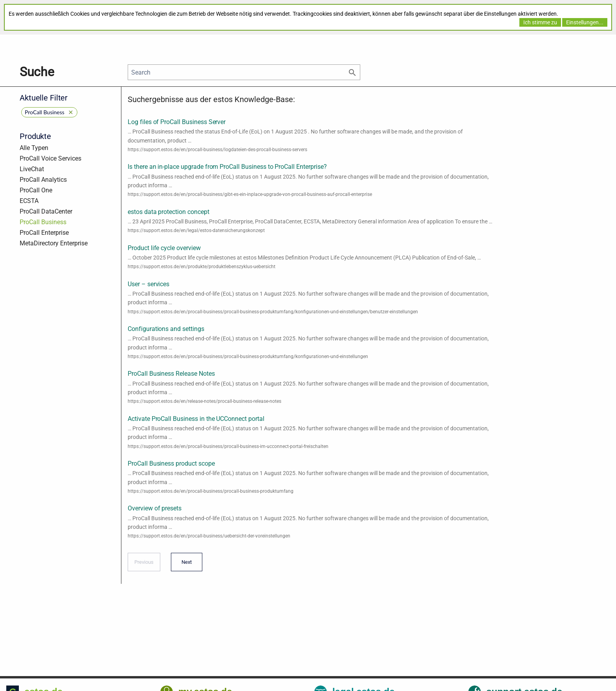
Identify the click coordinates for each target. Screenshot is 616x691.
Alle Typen (34, 148)
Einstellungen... (585, 22)
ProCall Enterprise (44, 233)
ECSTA (29, 201)
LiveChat (32, 169)
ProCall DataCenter (46, 211)
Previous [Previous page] (144, 565)
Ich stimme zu (540, 22)
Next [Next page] (185, 565)
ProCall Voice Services (50, 158)
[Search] (244, 72)
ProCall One (36, 190)
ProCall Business (43, 222)
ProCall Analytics (43, 180)
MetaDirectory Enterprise (54, 243)
